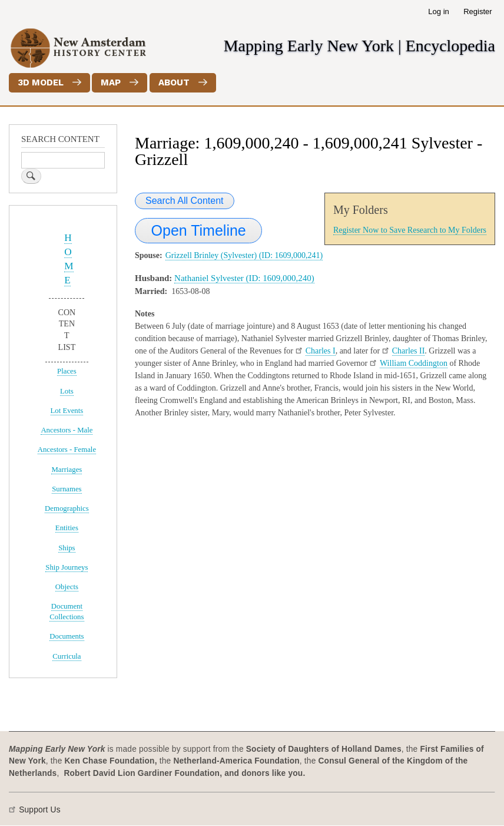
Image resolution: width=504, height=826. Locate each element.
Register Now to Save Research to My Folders (410, 230)
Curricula (67, 656)
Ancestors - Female (67, 450)
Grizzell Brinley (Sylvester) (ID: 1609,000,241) (244, 255)
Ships (67, 548)
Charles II (409, 351)
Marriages (67, 470)
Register (478, 11)
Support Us (40, 810)
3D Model (41, 82)
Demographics (67, 508)
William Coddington (414, 363)
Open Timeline (199, 230)
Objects (67, 587)
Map (111, 82)
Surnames (67, 489)
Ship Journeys (67, 567)
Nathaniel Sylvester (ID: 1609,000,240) (244, 278)
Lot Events (67, 411)
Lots (67, 391)
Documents (67, 636)
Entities (67, 528)
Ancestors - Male (67, 430)
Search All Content (185, 201)
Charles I (321, 351)
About (174, 82)
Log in (438, 11)
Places (67, 371)
